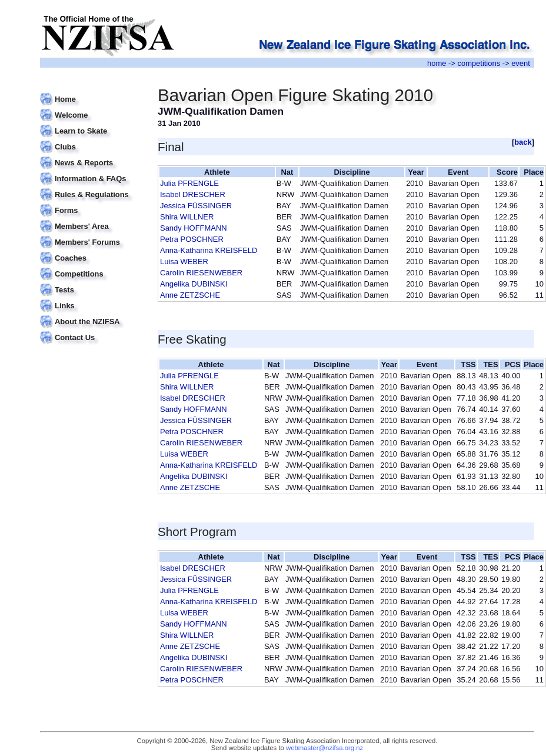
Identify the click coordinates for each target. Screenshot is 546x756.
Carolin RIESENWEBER (201, 273)
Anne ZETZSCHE (190, 295)
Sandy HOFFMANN (194, 228)
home (437, 63)
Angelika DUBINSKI (194, 284)
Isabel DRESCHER (193, 194)
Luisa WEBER (184, 262)
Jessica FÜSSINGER (196, 206)
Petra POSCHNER (192, 239)
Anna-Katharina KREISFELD (209, 250)
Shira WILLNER (187, 217)
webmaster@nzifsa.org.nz (324, 748)
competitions (479, 63)
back (523, 142)
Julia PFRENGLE (189, 183)
